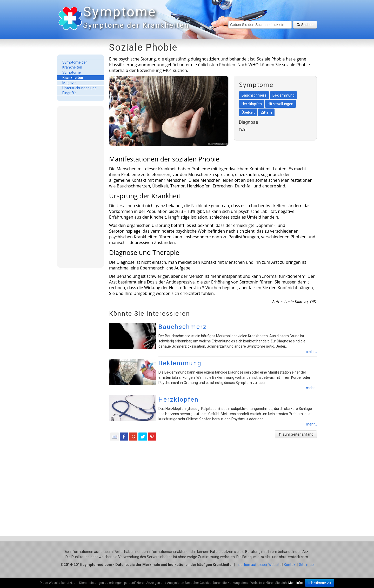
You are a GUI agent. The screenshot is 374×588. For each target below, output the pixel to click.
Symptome (135, 18)
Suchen (305, 25)
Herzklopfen (179, 400)
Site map (306, 565)
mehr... (311, 352)
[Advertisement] (81, 187)
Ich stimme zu (319, 583)
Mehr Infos (296, 583)
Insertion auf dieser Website (259, 565)
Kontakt (290, 565)
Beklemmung (180, 363)
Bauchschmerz (183, 327)
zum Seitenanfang (296, 434)
